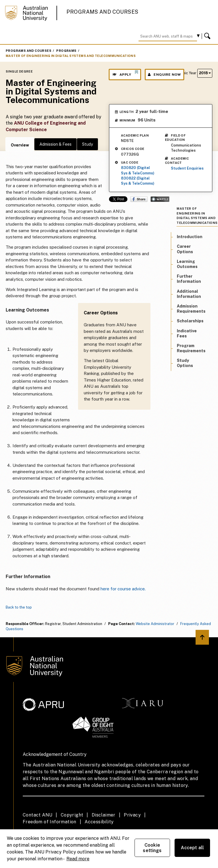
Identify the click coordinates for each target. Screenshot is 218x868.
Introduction (190, 237)
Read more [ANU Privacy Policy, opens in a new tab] (78, 859)
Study (87, 144)
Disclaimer (104, 815)
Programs (66, 51)
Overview (20, 145)
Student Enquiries (187, 168)
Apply (125, 73)
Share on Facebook (139, 199)
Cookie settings (152, 848)
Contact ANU (37, 815)
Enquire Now (164, 75)
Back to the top (19, 607)
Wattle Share (160, 199)
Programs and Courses (102, 12)
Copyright (72, 815)
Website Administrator (155, 624)
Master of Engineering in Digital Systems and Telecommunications (71, 56)
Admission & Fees (55, 144)
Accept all (192, 848)
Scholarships (190, 321)
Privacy (132, 815)
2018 (205, 73)
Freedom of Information (50, 822)
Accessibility (99, 822)
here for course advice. (123, 589)
